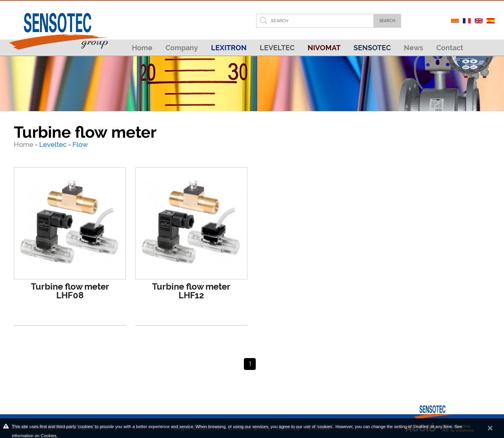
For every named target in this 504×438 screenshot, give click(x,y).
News (414, 48)
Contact (450, 48)
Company (182, 48)
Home (142, 48)
